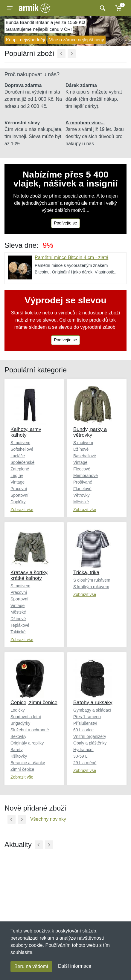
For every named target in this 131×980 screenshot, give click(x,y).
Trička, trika (86, 572)
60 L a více (83, 730)
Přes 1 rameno (87, 717)
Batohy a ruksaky (93, 702)
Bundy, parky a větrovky (90, 432)
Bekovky (18, 736)
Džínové (81, 449)
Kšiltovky (19, 756)
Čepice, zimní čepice (34, 702)
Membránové (86, 476)
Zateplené (20, 469)
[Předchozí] (61, 54)
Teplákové (20, 625)
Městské (81, 502)
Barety (16, 750)
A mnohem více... (85, 123)
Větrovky (81, 495)
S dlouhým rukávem (92, 580)
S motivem (20, 443)
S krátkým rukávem (91, 587)
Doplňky (18, 502)
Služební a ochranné (30, 730)
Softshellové (22, 449)
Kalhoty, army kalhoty (26, 432)
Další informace (75, 966)
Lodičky (17, 710)
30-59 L (80, 756)
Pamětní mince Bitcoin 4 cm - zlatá (71, 257)
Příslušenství (85, 723)
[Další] (72, 54)
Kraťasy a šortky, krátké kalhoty (29, 575)
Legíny (17, 476)
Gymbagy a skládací (92, 710)
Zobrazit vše (22, 510)
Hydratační (83, 750)
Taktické (18, 632)
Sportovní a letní (26, 717)
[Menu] (10, 8)
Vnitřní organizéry (90, 736)
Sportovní (19, 495)
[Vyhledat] (102, 8)
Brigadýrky (20, 723)
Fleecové (82, 469)
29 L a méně (85, 763)
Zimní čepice (22, 769)
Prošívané (83, 482)
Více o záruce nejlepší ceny (76, 40)
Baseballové (85, 456)
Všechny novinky (48, 819)
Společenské (22, 462)
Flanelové (82, 489)
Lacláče (18, 456)
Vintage (17, 482)
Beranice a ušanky (28, 763)
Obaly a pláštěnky (90, 743)
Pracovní (19, 489)
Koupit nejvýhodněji (25, 40)
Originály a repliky (27, 743)
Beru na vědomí (31, 966)
